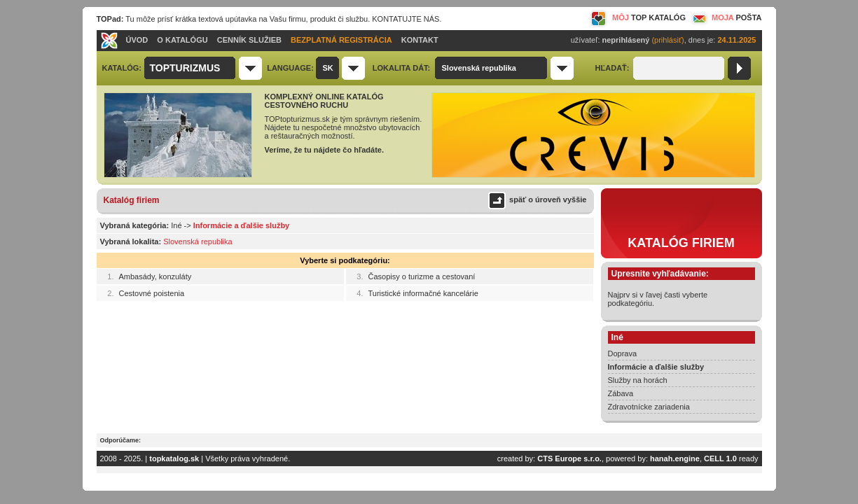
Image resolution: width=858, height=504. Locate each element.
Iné (176, 225)
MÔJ (638, 17)
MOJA (726, 17)
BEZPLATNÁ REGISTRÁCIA (341, 40)
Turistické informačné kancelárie (423, 293)
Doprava (623, 353)
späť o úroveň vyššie (548, 199)
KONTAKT (420, 40)
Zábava (621, 393)
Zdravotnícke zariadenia (649, 407)
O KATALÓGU (182, 40)
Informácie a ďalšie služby (656, 367)
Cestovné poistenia (152, 293)
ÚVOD (137, 40)
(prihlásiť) (667, 40)
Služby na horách (638, 380)
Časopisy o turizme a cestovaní (422, 276)
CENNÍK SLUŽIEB (249, 40)
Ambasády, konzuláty (155, 276)
